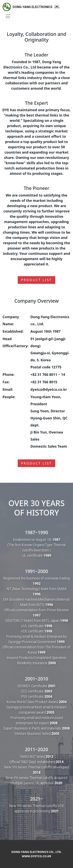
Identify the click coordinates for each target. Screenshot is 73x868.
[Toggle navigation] (8, 16)
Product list (36, 280)
